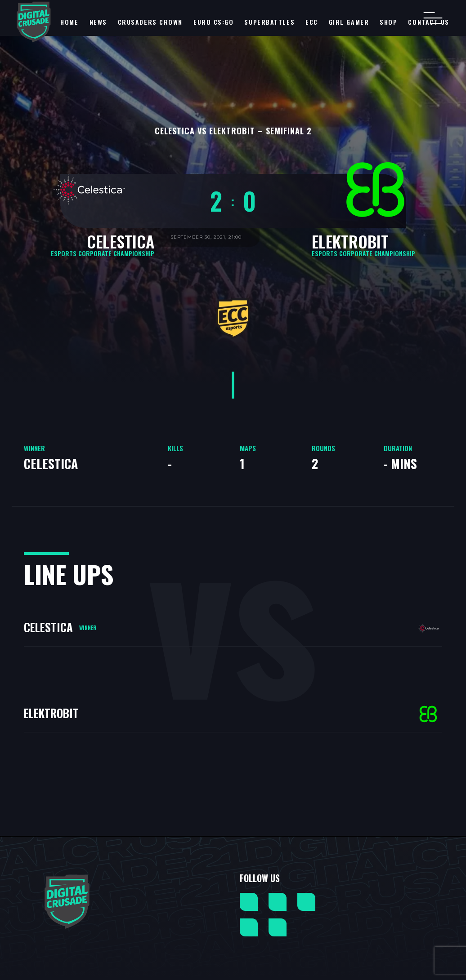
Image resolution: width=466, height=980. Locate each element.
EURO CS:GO (214, 22)
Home (69, 22)
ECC (312, 22)
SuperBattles (269, 22)
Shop (388, 22)
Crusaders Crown (150, 22)
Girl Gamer (349, 22)
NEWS (98, 22)
